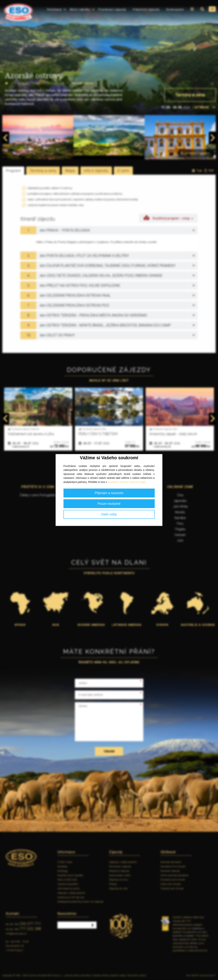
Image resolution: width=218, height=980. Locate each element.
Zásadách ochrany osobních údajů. (127, 482)
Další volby (109, 514)
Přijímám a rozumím (109, 493)
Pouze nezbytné (109, 504)
